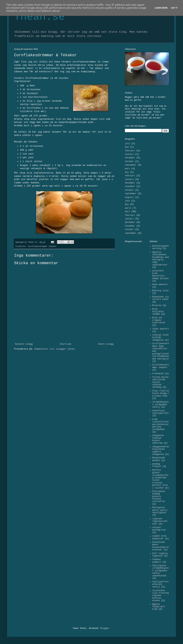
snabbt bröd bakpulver (159, 537)
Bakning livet (161, 291)
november (130, 186)
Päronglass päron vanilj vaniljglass (160, 510)
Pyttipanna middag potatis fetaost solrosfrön (159, 497)
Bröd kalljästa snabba (158, 312)
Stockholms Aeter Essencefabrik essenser (161, 546)
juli (127, 144)
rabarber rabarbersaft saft (160, 521)
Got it (174, 8)
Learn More (161, 8)
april (128, 208)
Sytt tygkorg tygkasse (160, 555)
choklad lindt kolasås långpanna (161, 338)
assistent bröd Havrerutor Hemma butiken (161, 275)
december (130, 158)
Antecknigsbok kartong (161, 247)
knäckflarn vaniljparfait (161, 412)
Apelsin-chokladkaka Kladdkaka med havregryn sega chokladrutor (161, 259)
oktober (129, 162)
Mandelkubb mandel (159, 459)
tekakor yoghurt (157, 561)
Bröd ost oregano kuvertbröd (159, 320)
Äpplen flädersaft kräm (159, 607)
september (131, 165)
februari (130, 151)
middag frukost (157, 465)
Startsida (66, 344)
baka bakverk (160, 285)
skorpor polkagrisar (159, 529)
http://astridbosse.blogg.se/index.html (161, 393)
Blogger (105, 628)
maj (127, 147)
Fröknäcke (158, 374)
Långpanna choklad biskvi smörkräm (158, 439)
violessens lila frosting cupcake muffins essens (161, 596)
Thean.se (39, 17)
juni (127, 201)
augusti (129, 197)
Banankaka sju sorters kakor (161, 298)
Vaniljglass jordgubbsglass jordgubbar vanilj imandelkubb (161, 571)
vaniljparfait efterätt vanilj (161, 584)
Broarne (157, 305)
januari (129, 154)
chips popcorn (161, 329)
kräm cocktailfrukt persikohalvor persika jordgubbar (161, 424)
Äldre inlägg (106, 344)
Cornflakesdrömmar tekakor (42, 246)
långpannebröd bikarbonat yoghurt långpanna (161, 451)
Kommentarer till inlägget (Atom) (55, 349)
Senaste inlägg (24, 344)
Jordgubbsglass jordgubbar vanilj (161, 405)
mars (127, 169)
